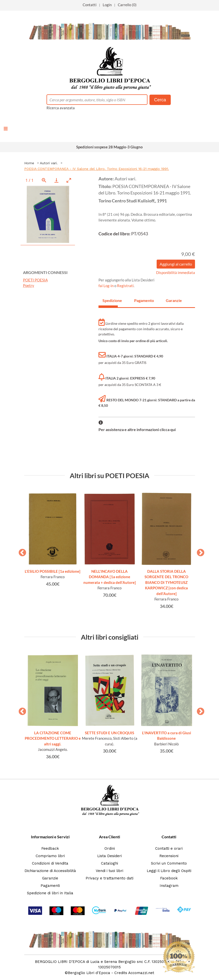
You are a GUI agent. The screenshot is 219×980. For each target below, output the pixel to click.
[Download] (56, 180)
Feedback (50, 848)
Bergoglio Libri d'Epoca (89, 973)
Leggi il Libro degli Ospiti (169, 871)
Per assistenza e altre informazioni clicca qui (137, 429)
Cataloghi (109, 863)
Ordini (110, 848)
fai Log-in (106, 286)
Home (29, 163)
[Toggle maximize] (69, 180)
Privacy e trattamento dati (109, 878)
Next (199, 551)
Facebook (169, 878)
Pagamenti (50, 886)
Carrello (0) (127, 5)
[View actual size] (44, 180)
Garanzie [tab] (173, 300)
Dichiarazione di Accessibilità (50, 871)
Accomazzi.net (141, 973)
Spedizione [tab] (110, 300)
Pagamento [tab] (142, 300)
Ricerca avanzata (61, 108)
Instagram (169, 886)
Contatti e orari (169, 848)
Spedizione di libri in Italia (50, 893)
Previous (21, 551)
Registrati (125, 286)
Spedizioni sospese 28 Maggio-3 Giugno (109, 147)
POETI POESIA (35, 280)
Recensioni (169, 856)
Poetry (29, 285)
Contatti (90, 5)
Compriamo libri (50, 856)
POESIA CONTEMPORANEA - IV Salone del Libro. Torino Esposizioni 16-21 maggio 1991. (97, 169)
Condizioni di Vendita (50, 863)
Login (107, 5)
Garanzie (50, 878)
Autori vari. (49, 163)
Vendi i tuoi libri (109, 871)
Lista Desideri (109, 856)
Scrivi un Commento (169, 863)
